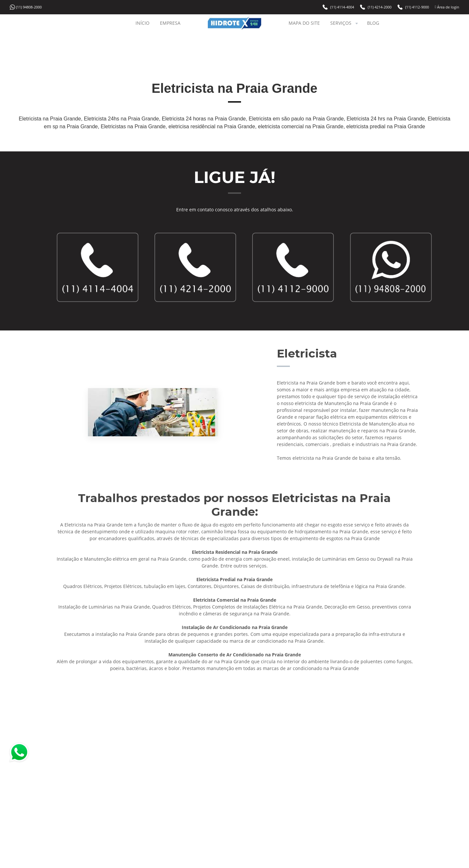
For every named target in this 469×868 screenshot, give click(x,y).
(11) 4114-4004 (342, 7)
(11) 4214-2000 (380, 7)
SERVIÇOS (345, 23)
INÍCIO (142, 23)
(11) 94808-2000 (29, 7)
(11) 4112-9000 (417, 7)
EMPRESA (170, 23)
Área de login (448, 7)
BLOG (373, 23)
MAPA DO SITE (304, 23)
